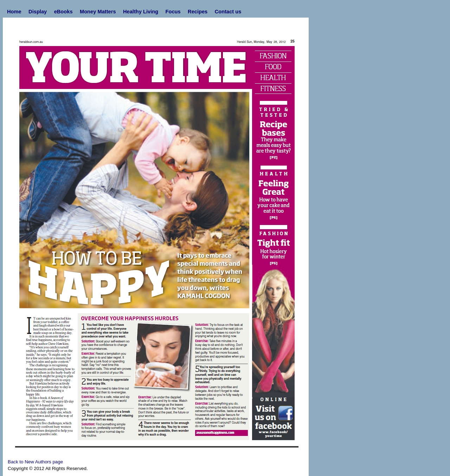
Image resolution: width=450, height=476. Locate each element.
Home (14, 12)
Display (38, 12)
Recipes (198, 12)
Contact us (228, 12)
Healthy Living (141, 12)
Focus (173, 12)
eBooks (63, 12)
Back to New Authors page (35, 462)
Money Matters (98, 12)
